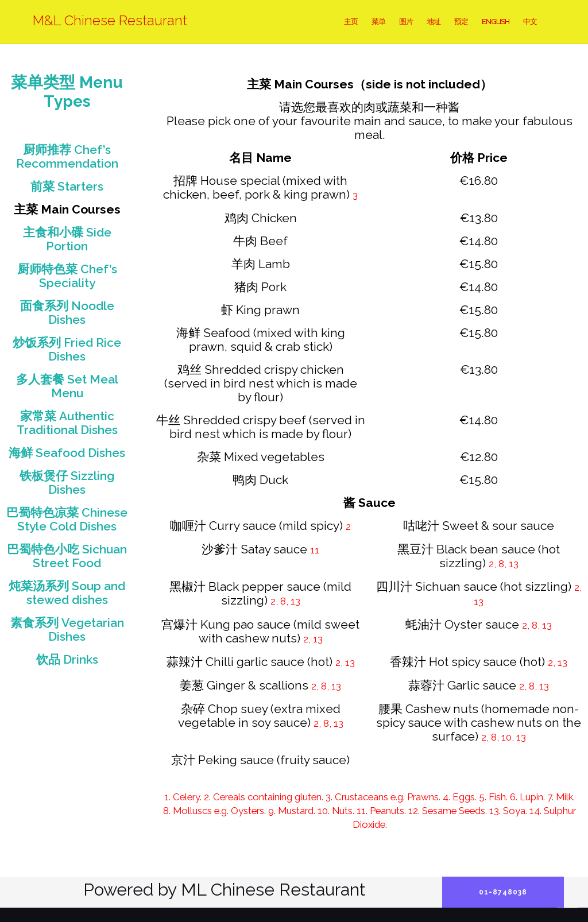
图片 (406, 22)
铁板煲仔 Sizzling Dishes (67, 483)
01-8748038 (503, 892)
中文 (530, 22)
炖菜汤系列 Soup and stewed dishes (67, 593)
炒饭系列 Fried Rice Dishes (67, 349)
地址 (434, 22)
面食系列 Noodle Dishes (67, 313)
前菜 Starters (67, 186)
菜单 (378, 22)
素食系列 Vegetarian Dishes (67, 629)
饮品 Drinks (67, 659)
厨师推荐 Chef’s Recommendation (67, 156)
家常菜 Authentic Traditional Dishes (67, 423)
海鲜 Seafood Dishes (67, 453)
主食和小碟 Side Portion (67, 239)
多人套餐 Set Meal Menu (67, 386)
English (496, 22)
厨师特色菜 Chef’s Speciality (67, 276)
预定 (461, 22)
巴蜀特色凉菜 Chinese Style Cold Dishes (67, 519)
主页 (351, 22)
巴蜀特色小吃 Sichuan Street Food (67, 556)
